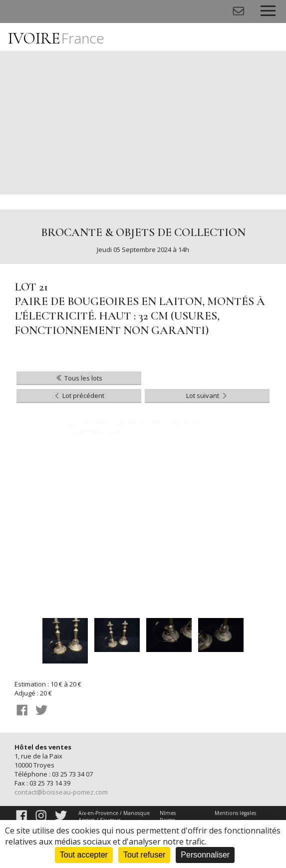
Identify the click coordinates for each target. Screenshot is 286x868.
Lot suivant (207, 395)
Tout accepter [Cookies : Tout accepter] (84, 855)
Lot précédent (79, 395)
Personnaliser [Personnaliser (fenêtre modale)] (205, 855)
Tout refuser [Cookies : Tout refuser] (144, 855)
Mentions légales (235, 813)
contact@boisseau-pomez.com (61, 792)
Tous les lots (79, 378)
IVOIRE (56, 38)
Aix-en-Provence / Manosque (114, 813)
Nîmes (168, 813)
